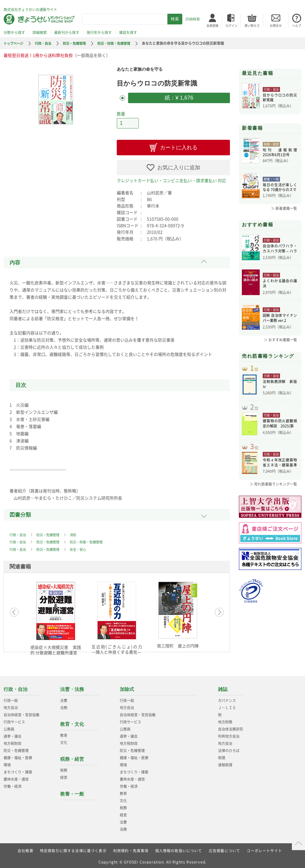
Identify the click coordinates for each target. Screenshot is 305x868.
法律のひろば (229, 748)
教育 (64, 733)
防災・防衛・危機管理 (121, 43)
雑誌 (223, 687)
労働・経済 (13, 784)
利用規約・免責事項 (131, 849)
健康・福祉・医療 (18, 756)
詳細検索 (193, 19)
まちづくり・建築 (18, 770)
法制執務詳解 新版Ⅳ (280, 388)
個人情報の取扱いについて (179, 849)
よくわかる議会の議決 (280, 284)
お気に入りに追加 (179, 166)
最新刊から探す (67, 32)
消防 (77, 533)
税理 (222, 756)
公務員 (9, 727)
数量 (121, 113)
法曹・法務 (72, 687)
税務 (64, 768)
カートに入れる (179, 146)
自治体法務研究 (231, 727)
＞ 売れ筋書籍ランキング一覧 (273, 494)
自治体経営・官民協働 (21, 713)
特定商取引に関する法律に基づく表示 (73, 849)
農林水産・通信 (16, 777)
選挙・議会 (13, 734)
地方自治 (11, 706)
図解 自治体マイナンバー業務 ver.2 (280, 319)
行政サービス (14, 720)
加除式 (127, 687)
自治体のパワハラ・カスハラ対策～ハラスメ (280, 249)
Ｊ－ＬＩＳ (227, 706)
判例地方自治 (229, 734)
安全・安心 (82, 548)
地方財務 (225, 720)
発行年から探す (99, 32)
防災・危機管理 (79, 43)
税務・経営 (72, 757)
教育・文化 (72, 722)
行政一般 (11, 698)
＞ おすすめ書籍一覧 (280, 340)
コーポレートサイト (265, 849)
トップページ (14, 43)
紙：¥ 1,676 (179, 97)
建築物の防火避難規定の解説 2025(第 (280, 431)
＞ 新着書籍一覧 (284, 208)
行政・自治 (46, 43)
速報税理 (225, 763)
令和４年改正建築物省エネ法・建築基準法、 (280, 473)
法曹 (64, 698)
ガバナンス (227, 698)
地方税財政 (13, 741)
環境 (7, 763)
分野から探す (14, 32)
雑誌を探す (128, 32)
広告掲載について (225, 849)
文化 (64, 740)
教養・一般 (72, 792)
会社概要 (25, 849)
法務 (64, 706)
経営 (64, 775)
